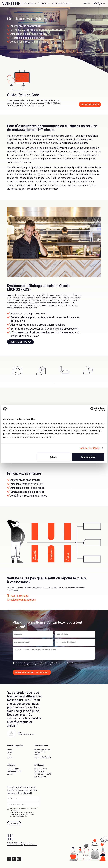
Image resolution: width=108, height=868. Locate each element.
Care (9, 755)
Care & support (39, 752)
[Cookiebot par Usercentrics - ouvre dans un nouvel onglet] (92, 409)
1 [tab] (53, 384)
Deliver (10, 752)
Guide (9, 750)
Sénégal (98, 4)
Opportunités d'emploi (42, 757)
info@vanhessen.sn (41, 777)
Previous (5, 371)
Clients (10, 757)
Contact (37, 755)
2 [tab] (55, 384)
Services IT (11, 774)
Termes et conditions (31, 845)
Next (103, 371)
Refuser (53, 457)
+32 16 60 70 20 (51, 103)
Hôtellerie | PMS (13, 769)
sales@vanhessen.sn (36, 106)
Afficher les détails (90, 448)
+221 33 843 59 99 (44, 774)
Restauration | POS (14, 771)
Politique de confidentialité (15, 845)
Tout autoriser (88, 457)
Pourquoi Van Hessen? (42, 750)
